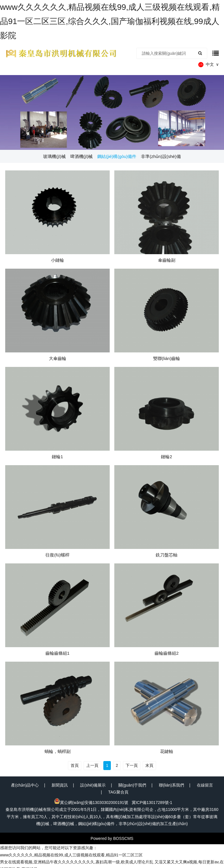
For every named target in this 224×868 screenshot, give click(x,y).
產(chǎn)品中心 (25, 785)
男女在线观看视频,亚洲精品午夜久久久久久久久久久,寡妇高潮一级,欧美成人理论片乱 (77, 862)
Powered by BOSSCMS (112, 838)
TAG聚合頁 (118, 792)
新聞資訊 (60, 785)
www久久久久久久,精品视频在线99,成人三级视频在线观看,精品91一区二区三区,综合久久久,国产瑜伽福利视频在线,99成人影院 (110, 21)
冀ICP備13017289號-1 (152, 803)
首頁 (75, 765)
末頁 (149, 765)
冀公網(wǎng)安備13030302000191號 (91, 803)
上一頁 (92, 765)
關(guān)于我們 (132, 785)
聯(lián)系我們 (171, 785)
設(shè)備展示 (93, 785)
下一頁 (132, 765)
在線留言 (205, 785)
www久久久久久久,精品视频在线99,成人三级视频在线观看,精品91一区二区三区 (71, 855)
